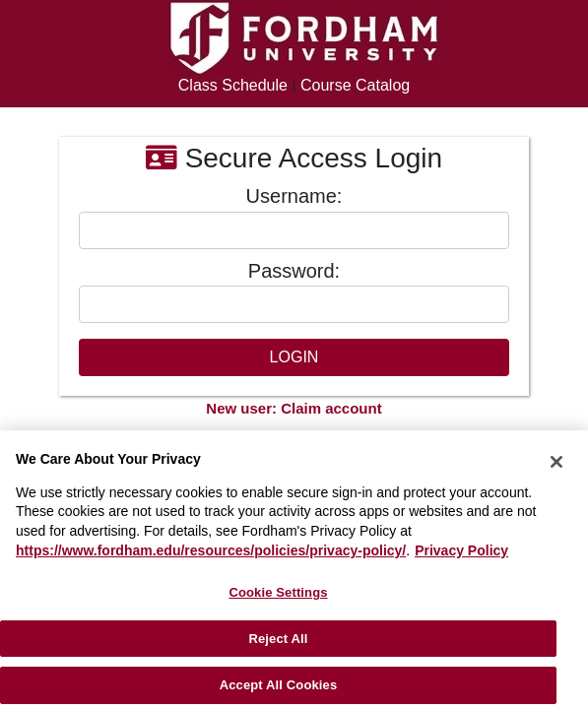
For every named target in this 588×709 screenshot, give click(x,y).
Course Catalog (355, 85)
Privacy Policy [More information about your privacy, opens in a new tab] (461, 550)
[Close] (556, 462)
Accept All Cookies (279, 685)
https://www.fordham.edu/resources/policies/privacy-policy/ (211, 550)
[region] (294, 570)
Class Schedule (233, 85)
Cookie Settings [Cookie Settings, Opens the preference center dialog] (278, 592)
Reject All (278, 639)
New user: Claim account (294, 408)
